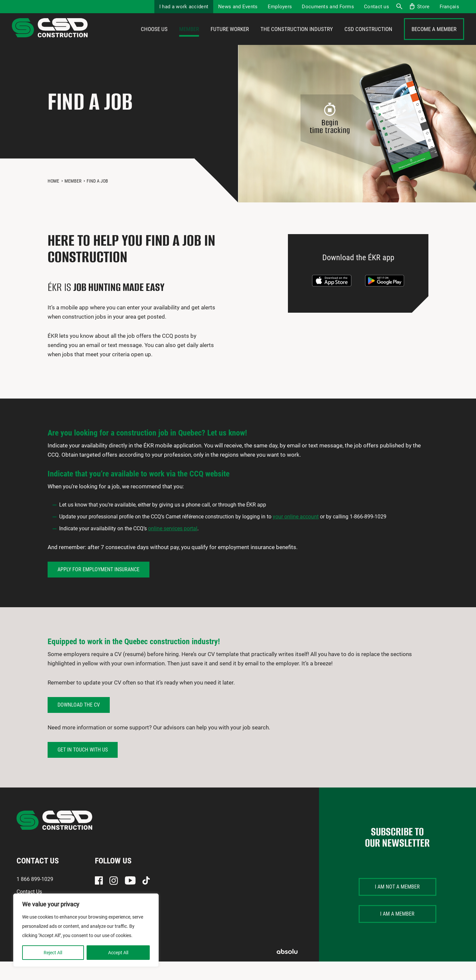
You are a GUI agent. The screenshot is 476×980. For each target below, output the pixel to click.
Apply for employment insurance (99, 588)
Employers (280, 7)
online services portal (173, 547)
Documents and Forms (328, 7)
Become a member (434, 39)
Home (53, 199)
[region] (86, 930)
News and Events (238, 7)
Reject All (53, 953)
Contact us (377, 7)
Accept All (118, 953)
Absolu (287, 970)
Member (189, 39)
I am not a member (397, 905)
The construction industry (297, 39)
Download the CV (79, 723)
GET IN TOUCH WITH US (83, 768)
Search (399, 7)
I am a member (397, 932)
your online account (296, 535)
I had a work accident (184, 7)
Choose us (154, 39)
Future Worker (230, 39)
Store (423, 7)
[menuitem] (449, 7)
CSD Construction (368, 39)
